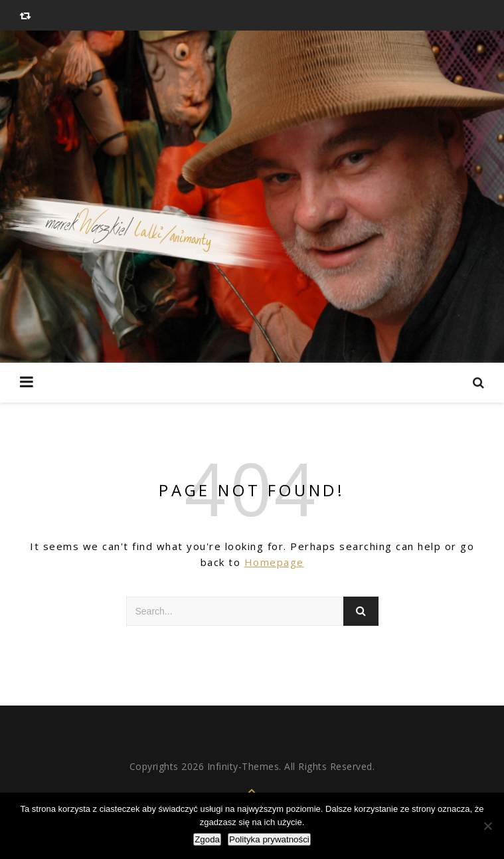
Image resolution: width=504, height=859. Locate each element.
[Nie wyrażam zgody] (487, 826)
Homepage (274, 562)
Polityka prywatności (269, 839)
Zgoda (207, 839)
